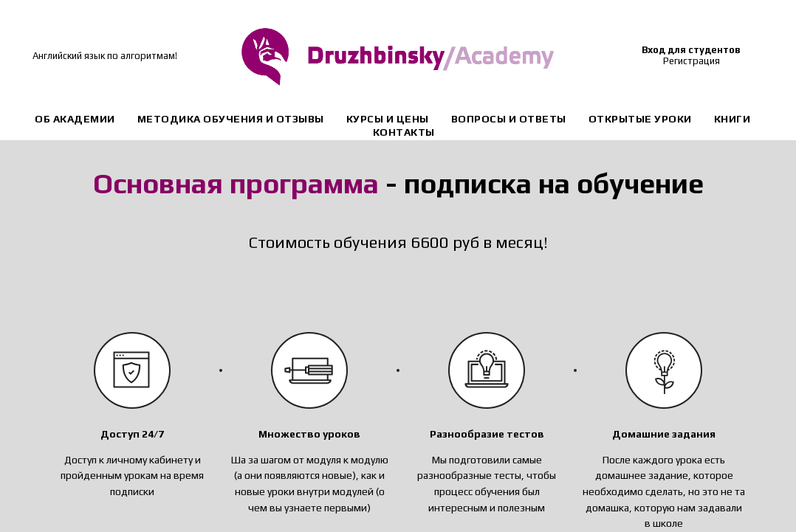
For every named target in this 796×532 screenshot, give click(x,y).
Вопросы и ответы (509, 119)
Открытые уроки (640, 119)
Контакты (404, 132)
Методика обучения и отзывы (231, 119)
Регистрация (692, 61)
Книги (732, 119)
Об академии (75, 119)
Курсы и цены (388, 119)
